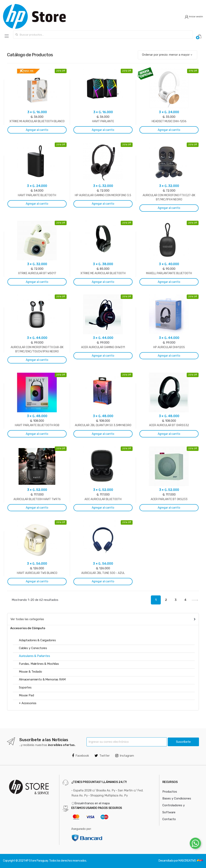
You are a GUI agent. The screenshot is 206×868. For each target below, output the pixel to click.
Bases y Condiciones (177, 798)
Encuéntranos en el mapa (91, 803)
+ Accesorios (28, 703)
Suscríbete (183, 742)
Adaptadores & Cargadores (37, 640)
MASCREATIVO (187, 861)
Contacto (169, 819)
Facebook (80, 756)
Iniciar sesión (194, 17)
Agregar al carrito (37, 130)
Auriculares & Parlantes (35, 656)
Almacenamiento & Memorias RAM (42, 679)
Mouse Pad (26, 695)
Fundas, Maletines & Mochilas (39, 664)
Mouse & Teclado (30, 672)
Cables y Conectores (33, 648)
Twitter (102, 756)
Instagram (125, 756)
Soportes (25, 687)
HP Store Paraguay (37, 861)
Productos (170, 792)
